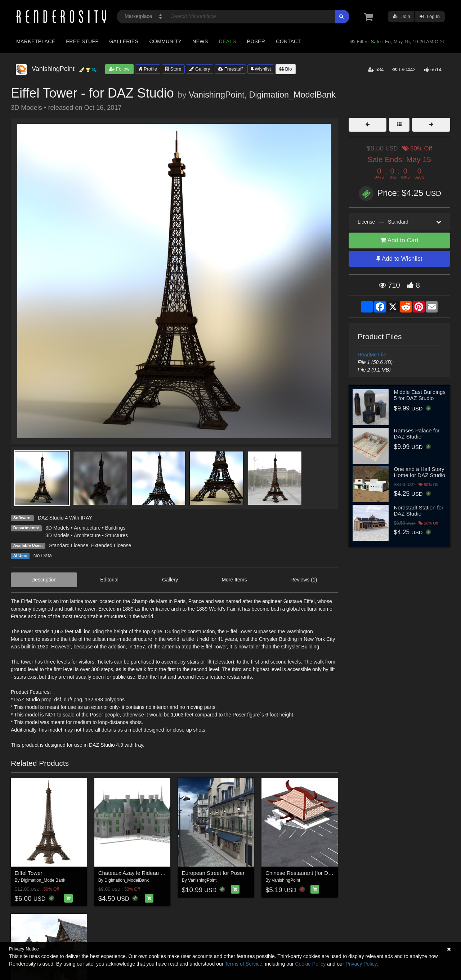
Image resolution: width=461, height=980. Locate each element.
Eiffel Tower (29, 873)
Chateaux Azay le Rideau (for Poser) (142, 873)
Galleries (124, 41)
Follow (119, 69)
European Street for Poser (213, 873)
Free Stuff (82, 41)
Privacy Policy (361, 964)
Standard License (69, 545)
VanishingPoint (216, 95)
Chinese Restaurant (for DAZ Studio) (310, 873)
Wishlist (261, 69)
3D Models (57, 528)
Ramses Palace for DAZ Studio (417, 433)
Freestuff (230, 69)
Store (173, 69)
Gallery (200, 69)
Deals (228, 41)
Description (44, 580)
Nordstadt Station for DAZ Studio (419, 511)
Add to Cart (399, 240)
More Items (234, 580)
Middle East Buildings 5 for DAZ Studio (420, 395)
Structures (117, 535)
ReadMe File (372, 355)
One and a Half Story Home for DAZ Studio (420, 472)
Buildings (115, 528)
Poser (256, 41)
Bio (286, 69)
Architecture (87, 528)
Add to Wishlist (399, 259)
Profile (148, 69)
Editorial (109, 580)
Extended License (111, 545)
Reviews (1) (304, 580)
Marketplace (36, 41)
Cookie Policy (310, 964)
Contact (288, 41)
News (200, 41)
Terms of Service (243, 964)
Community (166, 41)
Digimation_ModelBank (292, 95)
